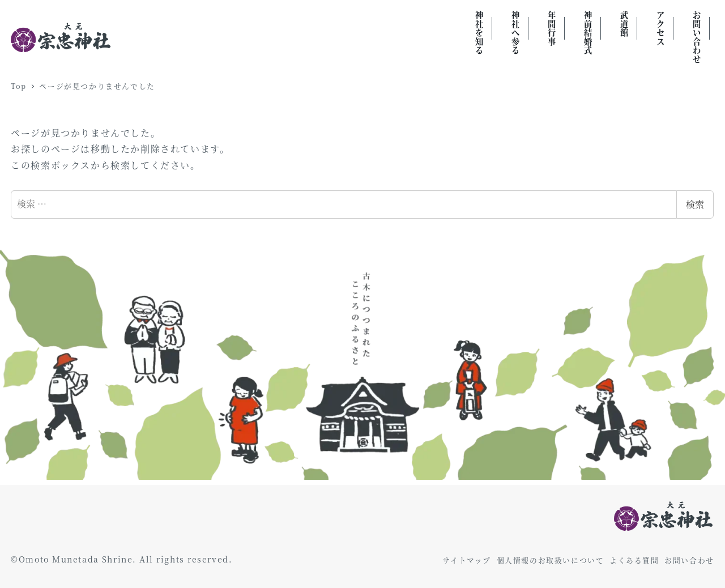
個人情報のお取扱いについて (551, 560)
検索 (695, 204)
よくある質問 (634, 560)
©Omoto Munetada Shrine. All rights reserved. (121, 559)
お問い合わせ (689, 560)
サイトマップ (467, 560)
